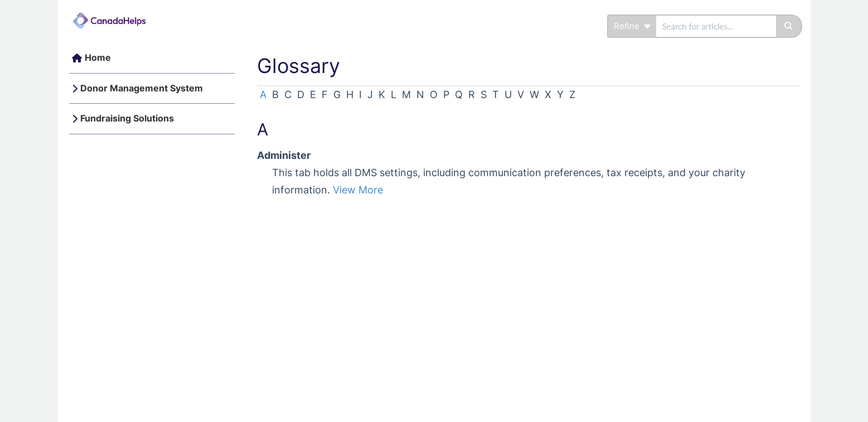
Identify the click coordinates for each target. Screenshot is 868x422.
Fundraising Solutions (127, 118)
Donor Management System (142, 88)
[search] (716, 26)
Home (98, 57)
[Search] (789, 26)
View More (358, 190)
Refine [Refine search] (632, 26)
